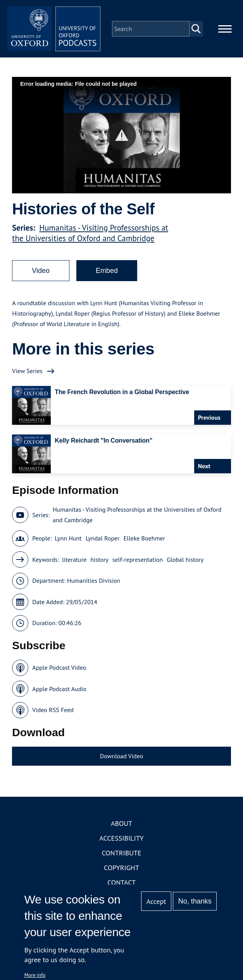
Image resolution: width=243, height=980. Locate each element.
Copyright (122, 868)
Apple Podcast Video (59, 667)
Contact (122, 882)
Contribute (121, 853)
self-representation (138, 560)
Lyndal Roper (103, 538)
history (99, 560)
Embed (107, 271)
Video (41, 271)
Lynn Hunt (68, 538)
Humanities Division (94, 580)
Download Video (122, 756)
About (122, 823)
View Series (27, 371)
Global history (185, 560)
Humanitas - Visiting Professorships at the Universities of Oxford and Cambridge (90, 233)
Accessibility (121, 838)
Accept (156, 901)
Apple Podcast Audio (59, 689)
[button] (122, 135)
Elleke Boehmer (144, 538)
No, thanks (195, 901)
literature (74, 560)
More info (35, 975)
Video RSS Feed (53, 710)
